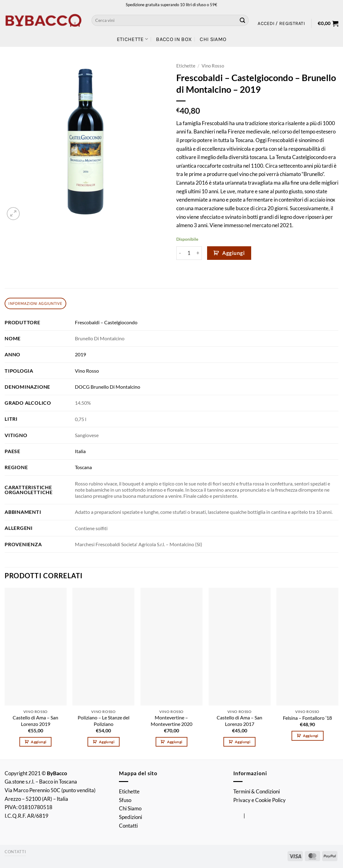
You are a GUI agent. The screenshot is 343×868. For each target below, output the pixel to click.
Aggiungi (233, 253)
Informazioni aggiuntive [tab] (35, 303)
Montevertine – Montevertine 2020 (171, 721)
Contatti (128, 826)
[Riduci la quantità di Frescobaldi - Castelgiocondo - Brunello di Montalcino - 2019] (180, 253)
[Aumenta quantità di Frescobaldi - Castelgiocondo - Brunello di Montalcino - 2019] (198, 253)
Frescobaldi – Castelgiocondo (106, 322)
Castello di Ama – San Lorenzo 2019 (35, 721)
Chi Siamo (213, 39)
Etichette (133, 39)
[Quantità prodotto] (189, 253)
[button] (281, 23)
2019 (80, 354)
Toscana (83, 467)
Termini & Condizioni (257, 791)
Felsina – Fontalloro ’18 (307, 718)
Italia (80, 451)
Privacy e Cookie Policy (259, 800)
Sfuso (125, 800)
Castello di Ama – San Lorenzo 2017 (239, 721)
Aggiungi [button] (39, 742)
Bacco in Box (174, 39)
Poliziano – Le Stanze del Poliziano (104, 721)
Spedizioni (131, 817)
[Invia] (243, 20)
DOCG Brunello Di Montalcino (108, 387)
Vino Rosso (213, 66)
